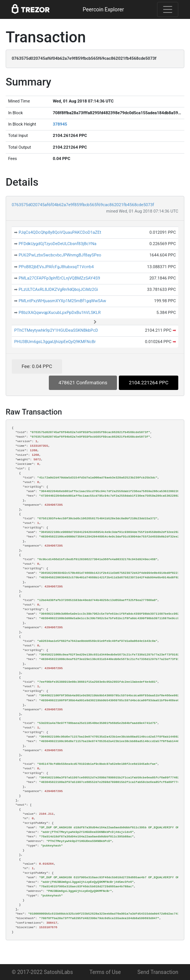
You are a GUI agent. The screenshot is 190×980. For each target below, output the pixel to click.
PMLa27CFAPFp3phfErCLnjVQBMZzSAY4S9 (59, 278)
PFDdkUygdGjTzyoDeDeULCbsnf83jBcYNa (58, 244)
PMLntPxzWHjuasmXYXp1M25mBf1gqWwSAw (62, 301)
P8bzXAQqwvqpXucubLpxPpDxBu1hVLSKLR (60, 313)
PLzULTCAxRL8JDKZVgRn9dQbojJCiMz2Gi (58, 290)
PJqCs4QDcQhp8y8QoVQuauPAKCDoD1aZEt (60, 232)
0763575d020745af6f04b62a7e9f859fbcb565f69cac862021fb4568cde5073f (83, 205)
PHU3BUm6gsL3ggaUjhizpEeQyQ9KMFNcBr (55, 342)
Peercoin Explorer (103, 9)
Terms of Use (105, 972)
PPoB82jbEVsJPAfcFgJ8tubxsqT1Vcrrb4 (56, 267)
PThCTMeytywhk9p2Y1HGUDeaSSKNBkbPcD (56, 330)
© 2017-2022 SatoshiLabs (42, 972)
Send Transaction (158, 972)
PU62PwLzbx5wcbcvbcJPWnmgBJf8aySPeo (60, 255)
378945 (60, 124)
